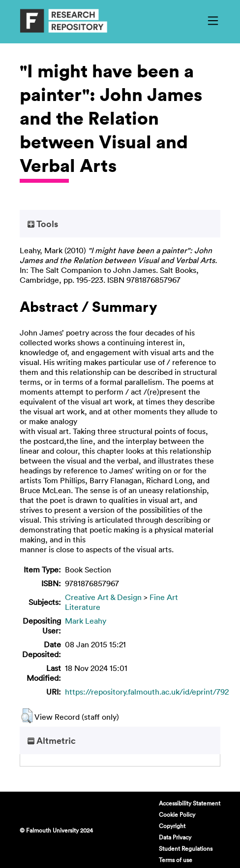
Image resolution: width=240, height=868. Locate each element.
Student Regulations (186, 848)
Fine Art (164, 597)
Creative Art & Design (103, 597)
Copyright (172, 826)
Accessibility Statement (190, 803)
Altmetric (52, 740)
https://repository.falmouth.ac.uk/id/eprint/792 (147, 692)
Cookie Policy (177, 814)
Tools (43, 224)
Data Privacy (175, 837)
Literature (83, 607)
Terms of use (176, 860)
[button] (27, 716)
